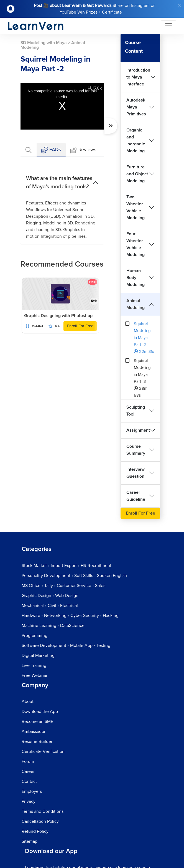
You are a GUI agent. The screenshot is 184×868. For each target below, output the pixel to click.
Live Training (34, 665)
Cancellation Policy (40, 821)
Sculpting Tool (136, 411)
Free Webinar (34, 675)
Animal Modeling (136, 304)
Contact (29, 781)
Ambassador (34, 732)
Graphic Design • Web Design (50, 596)
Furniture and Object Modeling (137, 174)
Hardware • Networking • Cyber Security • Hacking (70, 616)
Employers (32, 791)
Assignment (138, 430)
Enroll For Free (80, 326)
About (28, 702)
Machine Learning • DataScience (53, 626)
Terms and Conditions (43, 811)
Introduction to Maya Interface (138, 77)
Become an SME (37, 722)
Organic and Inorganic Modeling (136, 141)
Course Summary (136, 450)
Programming (34, 636)
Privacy (29, 801)
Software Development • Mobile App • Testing (66, 646)
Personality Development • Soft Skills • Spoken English (74, 576)
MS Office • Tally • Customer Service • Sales (63, 586)
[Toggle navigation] (168, 26)
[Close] (180, 6)
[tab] (29, 150)
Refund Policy (35, 831)
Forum (28, 761)
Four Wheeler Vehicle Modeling (136, 244)
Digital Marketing (38, 656)
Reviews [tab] (83, 150)
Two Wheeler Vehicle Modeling (136, 207)
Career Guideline (136, 496)
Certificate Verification (43, 751)
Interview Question (136, 473)
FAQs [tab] (51, 150)
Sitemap (30, 841)
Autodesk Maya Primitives (136, 107)
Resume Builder (37, 742)
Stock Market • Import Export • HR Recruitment (67, 566)
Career (28, 771)
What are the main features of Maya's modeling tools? (59, 183)
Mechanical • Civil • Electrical (50, 606)
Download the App (40, 712)
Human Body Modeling (136, 278)
